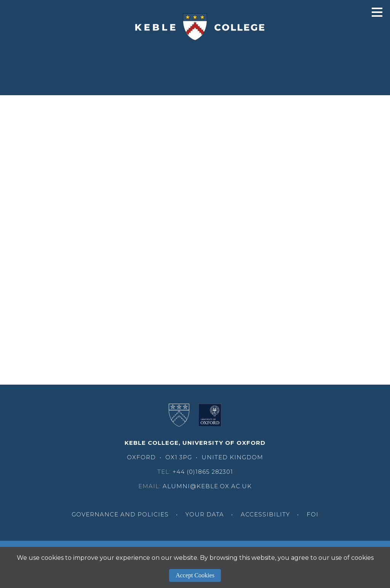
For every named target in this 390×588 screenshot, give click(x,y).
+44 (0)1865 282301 (203, 472)
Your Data (205, 514)
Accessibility (265, 514)
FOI (312, 514)
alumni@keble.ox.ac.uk (207, 486)
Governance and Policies (120, 514)
